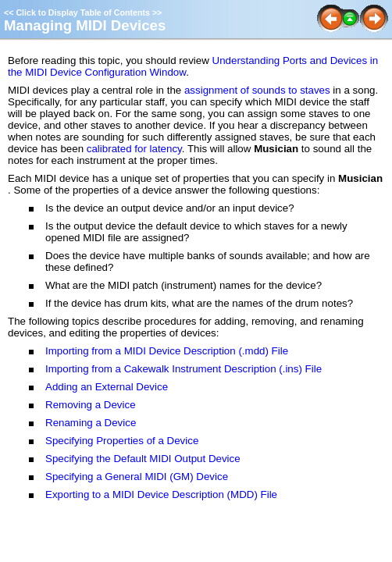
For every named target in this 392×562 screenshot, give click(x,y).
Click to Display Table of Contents (83, 12)
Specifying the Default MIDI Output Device (143, 459)
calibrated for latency (134, 149)
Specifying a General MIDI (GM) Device (137, 477)
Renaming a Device (91, 423)
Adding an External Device (107, 387)
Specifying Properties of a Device (122, 441)
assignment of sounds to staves (257, 90)
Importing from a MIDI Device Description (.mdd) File (167, 351)
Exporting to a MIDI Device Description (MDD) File (161, 494)
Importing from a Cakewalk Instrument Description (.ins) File (184, 369)
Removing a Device (91, 405)
